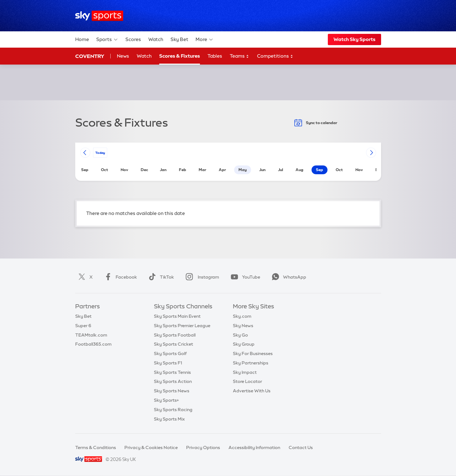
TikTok (160, 277)
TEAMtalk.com (91, 335)
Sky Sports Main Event (177, 316)
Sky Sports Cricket (173, 344)
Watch (156, 39)
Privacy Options (203, 447)
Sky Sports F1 (168, 363)
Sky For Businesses (253, 353)
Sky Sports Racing (173, 410)
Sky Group (244, 344)
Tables (215, 56)
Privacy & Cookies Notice (151, 447)
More (204, 39)
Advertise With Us (252, 391)
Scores (133, 39)
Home (82, 39)
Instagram (201, 277)
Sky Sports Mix (169, 419)
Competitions (275, 56)
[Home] (99, 16)
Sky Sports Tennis (172, 372)
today (100, 152)
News (123, 56)
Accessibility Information (254, 447)
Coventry (90, 56)
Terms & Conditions (96, 447)
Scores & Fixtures (180, 56)
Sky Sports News (172, 391)
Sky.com (242, 316)
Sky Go (240, 335)
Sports (107, 39)
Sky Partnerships (251, 363)
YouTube (244, 277)
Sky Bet (179, 39)
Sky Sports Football (175, 335)
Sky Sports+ (166, 400)
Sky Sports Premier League (182, 326)
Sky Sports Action (173, 381)
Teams (239, 56)
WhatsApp (288, 277)
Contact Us (301, 447)
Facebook (119, 277)
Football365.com (93, 344)
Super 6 (83, 326)
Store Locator (247, 381)
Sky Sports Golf (170, 353)
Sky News (243, 326)
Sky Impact (245, 372)
